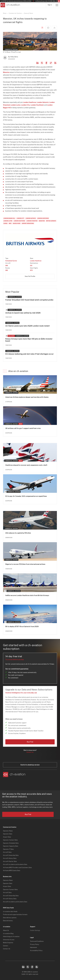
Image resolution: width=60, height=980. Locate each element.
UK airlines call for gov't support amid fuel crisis (23, 428)
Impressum (33, 947)
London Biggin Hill (9, 218)
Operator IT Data (8, 849)
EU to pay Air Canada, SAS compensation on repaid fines (26, 496)
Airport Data (7, 837)
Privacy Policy (35, 944)
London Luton (15, 105)
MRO (10, 223)
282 (7, 270)
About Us (6, 930)
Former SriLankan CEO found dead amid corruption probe (29, 300)
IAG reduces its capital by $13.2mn (18, 533)
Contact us (30, 752)
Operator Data (8, 834)
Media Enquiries (8, 943)
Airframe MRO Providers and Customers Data (17, 868)
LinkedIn (37, 63)
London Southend (37, 105)
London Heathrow (30, 102)
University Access (9, 940)
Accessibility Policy (36, 951)
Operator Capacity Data (11, 846)
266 (7, 266)
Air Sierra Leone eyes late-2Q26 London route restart (27, 326)
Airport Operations (28, 223)
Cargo (5, 223)
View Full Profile (30, 276)
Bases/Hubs (17, 223)
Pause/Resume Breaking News (59, 1)
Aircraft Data (7, 852)
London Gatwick (43, 102)
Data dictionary (8, 921)
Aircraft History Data (10, 858)
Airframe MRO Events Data (12, 871)
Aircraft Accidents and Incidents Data (15, 864)
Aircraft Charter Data (10, 861)
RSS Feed (55, 63)
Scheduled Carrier (11, 261)
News (5, 13)
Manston (6, 72)
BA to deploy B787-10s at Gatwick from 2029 (22, 627)
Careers (6, 946)
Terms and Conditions (37, 941)
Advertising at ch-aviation (11, 937)
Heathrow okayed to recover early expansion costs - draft (26, 465)
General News (28, 13)
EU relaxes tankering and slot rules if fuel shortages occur (29, 354)
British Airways (51, 221)
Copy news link (51, 63)
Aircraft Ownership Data (11, 855)
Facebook (46, 63)
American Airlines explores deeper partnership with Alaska (27, 397)
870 (31, 270)
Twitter (28, 967)
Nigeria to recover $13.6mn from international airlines (25, 564)
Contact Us (7, 949)
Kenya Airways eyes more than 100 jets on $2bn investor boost (29, 340)
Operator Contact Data (10, 840)
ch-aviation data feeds (10, 912)
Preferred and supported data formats (15, 915)
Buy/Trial (30, 742)
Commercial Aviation (15, 13)
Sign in (50, 5)
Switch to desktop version (30, 765)
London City (26, 105)
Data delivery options (10, 918)
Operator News (8, 831)
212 (31, 266)
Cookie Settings (35, 930)
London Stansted (32, 221)
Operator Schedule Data (11, 843)
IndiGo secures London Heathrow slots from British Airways (27, 595)
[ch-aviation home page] (10, 5)
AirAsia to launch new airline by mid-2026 (23, 313)
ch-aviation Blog (8, 934)
